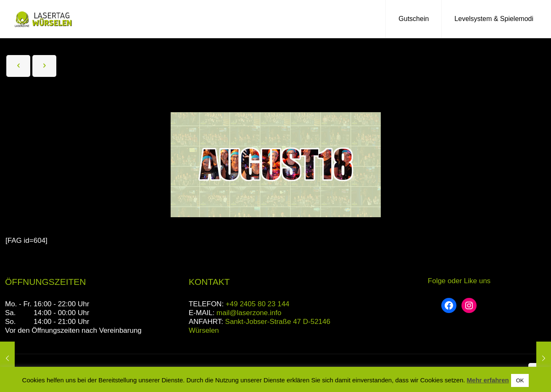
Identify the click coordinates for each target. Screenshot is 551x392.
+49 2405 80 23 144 (258, 304)
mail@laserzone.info (249, 313)
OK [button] (520, 380)
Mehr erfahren (488, 380)
